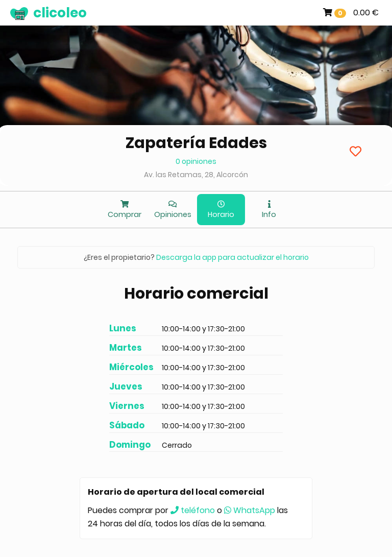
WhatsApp (250, 510)
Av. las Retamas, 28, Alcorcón (196, 175)
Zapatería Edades (196, 143)
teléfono (193, 510)
